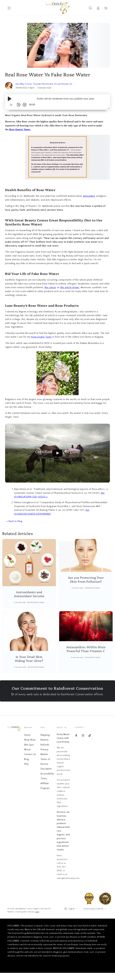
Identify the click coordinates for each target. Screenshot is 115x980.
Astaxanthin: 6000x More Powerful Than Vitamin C (86, 649)
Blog (26, 759)
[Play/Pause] (10, 99)
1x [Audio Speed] (11, 105)
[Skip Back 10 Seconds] (19, 105)
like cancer (50, 287)
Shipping (45, 735)
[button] (90, 8)
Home (27, 735)
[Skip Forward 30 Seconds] (25, 105)
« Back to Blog (14, 521)
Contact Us (30, 754)
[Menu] (9, 8)
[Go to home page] (58, 8)
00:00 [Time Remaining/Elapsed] (32, 105)
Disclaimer (46, 769)
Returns (45, 740)
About (27, 749)
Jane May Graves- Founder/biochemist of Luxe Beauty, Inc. (44, 84)
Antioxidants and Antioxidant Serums (29, 594)
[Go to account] (98, 8)
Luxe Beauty (20, 909)
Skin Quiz (29, 745)
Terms (44, 778)
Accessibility (47, 774)
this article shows (70, 287)
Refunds (45, 745)
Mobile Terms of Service (45, 759)
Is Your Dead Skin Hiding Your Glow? (29, 659)
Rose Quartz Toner (19, 129)
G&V (37, 912)
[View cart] (106, 8)
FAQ (26, 764)
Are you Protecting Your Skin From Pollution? (86, 579)
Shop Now (30, 740)
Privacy (44, 749)
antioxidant (89, 196)
